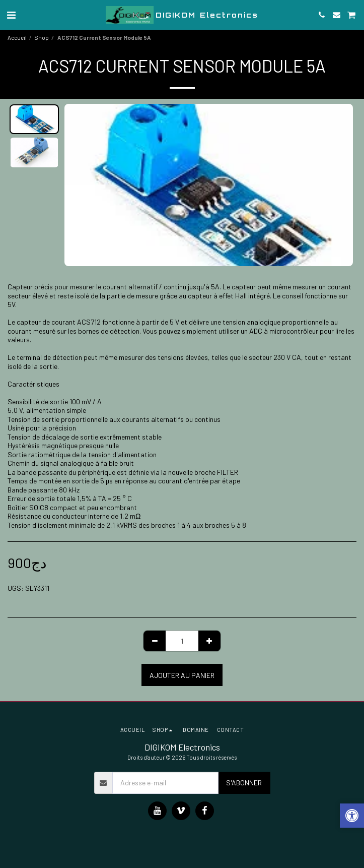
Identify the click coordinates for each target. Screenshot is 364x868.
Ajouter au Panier (182, 675)
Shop (42, 38)
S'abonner (244, 783)
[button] (11, 15)
